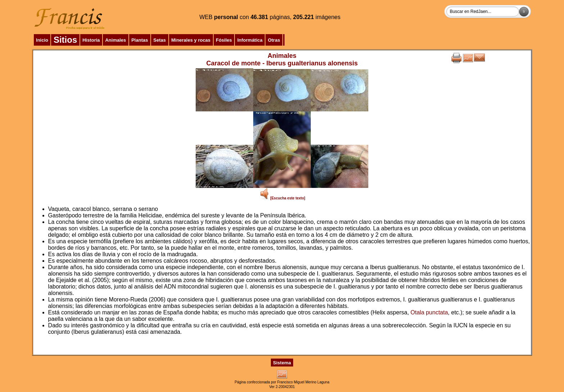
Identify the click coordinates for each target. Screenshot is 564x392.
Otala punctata (429, 312)
